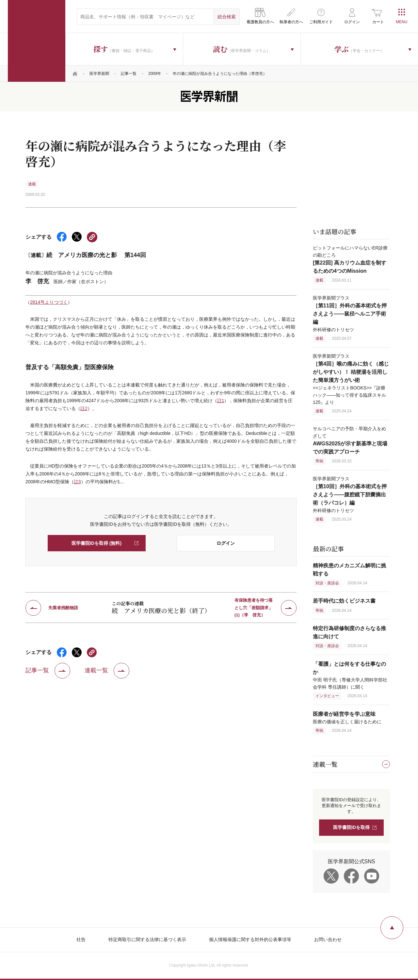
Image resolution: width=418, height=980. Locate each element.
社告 (81, 939)
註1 (221, 401)
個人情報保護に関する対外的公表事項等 (250, 939)
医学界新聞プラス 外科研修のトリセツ (350, 314)
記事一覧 (129, 74)
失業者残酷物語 (63, 608)
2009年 (155, 74)
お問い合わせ (328, 939)
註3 (77, 482)
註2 (84, 408)
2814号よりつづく (49, 302)
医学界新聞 (99, 74)
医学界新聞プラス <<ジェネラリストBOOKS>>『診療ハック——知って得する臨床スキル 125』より (351, 379)
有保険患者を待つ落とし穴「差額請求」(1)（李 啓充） (254, 608)
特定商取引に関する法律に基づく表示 (147, 939)
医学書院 (37, 41)
